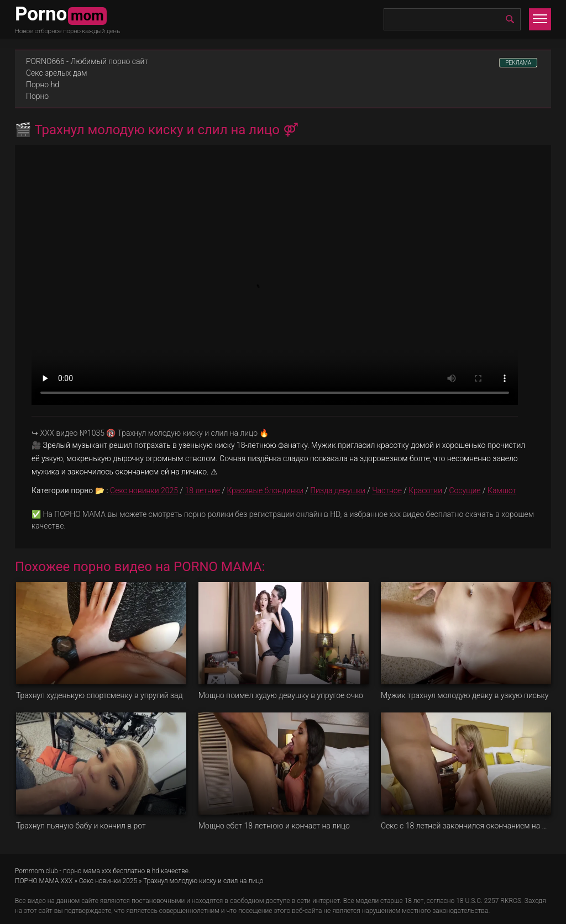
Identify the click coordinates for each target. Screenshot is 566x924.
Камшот (502, 490)
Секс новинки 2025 (144, 490)
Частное (387, 490)
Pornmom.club (36, 871)
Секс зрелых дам (57, 73)
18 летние (202, 490)
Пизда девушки (338, 490)
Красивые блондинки (265, 490)
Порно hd (43, 85)
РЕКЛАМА (518, 63)
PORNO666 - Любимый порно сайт (87, 61)
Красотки (425, 490)
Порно (37, 96)
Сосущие (465, 490)
